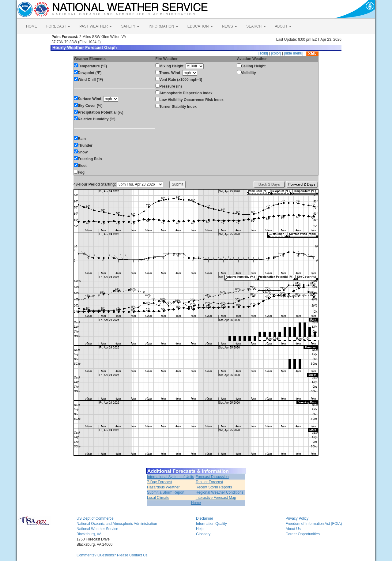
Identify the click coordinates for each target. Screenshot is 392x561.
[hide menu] (294, 53)
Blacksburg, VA (89, 534)
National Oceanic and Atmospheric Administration (117, 524)
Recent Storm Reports (214, 487)
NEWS (230, 26)
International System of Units (170, 477)
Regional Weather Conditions (220, 492)
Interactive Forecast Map (216, 498)
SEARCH (256, 26)
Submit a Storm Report (166, 492)
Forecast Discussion (212, 477)
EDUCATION (200, 26)
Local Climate (158, 498)
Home (196, 503)
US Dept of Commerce (95, 518)
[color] (276, 53)
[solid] (263, 53)
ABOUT (283, 26)
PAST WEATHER (96, 26)
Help (200, 529)
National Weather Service (97, 529)
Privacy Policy (297, 518)
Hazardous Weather (163, 487)
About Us (293, 529)
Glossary (203, 534)
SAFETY (130, 26)
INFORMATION (163, 26)
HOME (32, 26)
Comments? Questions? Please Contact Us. (113, 555)
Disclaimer (205, 518)
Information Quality (211, 524)
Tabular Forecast (209, 482)
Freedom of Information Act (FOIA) (314, 524)
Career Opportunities (303, 534)
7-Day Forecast (160, 482)
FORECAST (58, 26)
